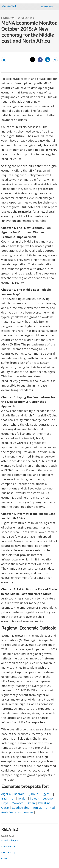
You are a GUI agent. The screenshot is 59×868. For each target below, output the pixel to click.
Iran (12, 798)
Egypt (46, 794)
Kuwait (35, 798)
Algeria (6, 794)
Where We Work (9, 6)
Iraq (4, 798)
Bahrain (19, 794)
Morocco (18, 803)
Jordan (23, 798)
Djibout (33, 794)
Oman (31, 803)
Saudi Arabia (21, 808)
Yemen (28, 812)
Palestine (44, 803)
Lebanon (49, 798)
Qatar (5, 808)
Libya (5, 803)
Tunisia (37, 808)
